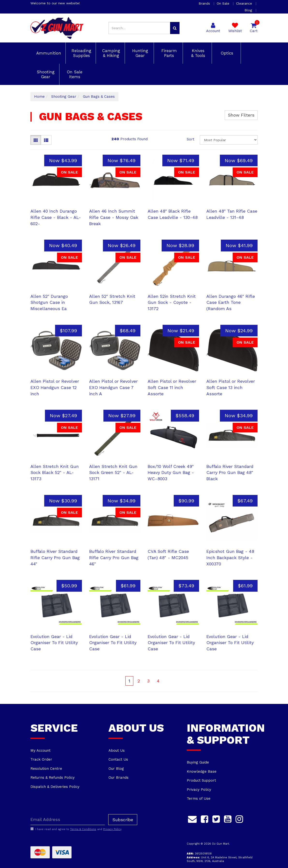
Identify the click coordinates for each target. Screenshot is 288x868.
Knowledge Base (202, 771)
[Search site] (175, 28)
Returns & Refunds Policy (53, 778)
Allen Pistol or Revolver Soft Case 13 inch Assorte (231, 387)
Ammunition (48, 53)
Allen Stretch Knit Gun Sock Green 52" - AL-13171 (113, 472)
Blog (249, 10)
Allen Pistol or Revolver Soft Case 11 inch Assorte (172, 387)
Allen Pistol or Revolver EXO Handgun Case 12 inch (55, 387)
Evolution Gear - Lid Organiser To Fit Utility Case (54, 643)
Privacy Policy (199, 790)
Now (63, 160)
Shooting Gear (45, 74)
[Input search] (139, 28)
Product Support (201, 780)
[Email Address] (68, 820)
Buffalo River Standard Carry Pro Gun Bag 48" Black (230, 472)
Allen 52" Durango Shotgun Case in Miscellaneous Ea (49, 302)
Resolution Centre (46, 769)
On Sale (224, 3)
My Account (40, 750)
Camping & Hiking (110, 53)
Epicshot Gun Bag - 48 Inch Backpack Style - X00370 (230, 557)
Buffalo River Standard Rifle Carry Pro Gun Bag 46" (114, 557)
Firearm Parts (168, 53)
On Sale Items (74, 74)
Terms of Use (199, 799)
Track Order (41, 759)
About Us (117, 750)
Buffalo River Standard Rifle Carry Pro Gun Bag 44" (55, 557)
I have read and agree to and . (76, 829)
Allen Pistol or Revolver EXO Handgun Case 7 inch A (113, 387)
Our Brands (119, 778)
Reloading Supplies (81, 53)
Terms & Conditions (83, 829)
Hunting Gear (139, 53)
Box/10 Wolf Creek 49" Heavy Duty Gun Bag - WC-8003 (171, 472)
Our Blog (116, 769)
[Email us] (192, 819)
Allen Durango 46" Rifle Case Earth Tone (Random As (231, 302)
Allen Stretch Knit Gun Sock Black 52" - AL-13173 (55, 472)
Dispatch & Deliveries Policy (55, 787)
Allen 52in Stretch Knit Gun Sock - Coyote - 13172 (172, 302)
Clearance (245, 3)
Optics (226, 53)
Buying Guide (198, 762)
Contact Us (118, 759)
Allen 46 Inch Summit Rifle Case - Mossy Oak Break (114, 217)
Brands (205, 3)
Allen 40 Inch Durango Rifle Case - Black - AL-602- (56, 217)
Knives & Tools (197, 53)
